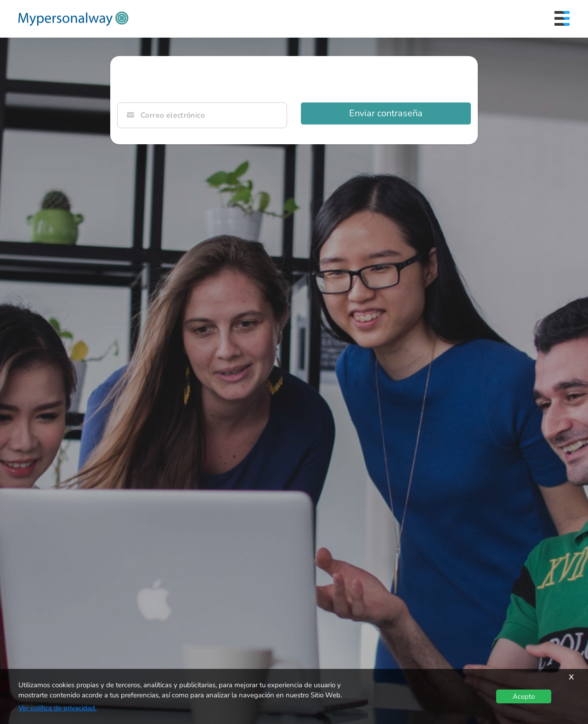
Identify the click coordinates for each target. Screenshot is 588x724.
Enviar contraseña (386, 113)
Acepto (524, 696)
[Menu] (562, 18)
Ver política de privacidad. (57, 708)
